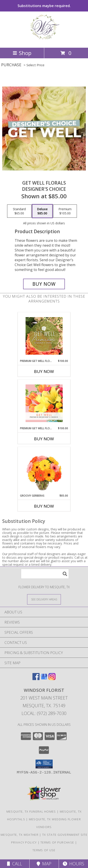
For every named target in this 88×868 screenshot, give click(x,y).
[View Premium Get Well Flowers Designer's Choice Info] (44, 336)
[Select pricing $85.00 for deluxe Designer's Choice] (42, 211)
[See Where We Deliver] (44, 599)
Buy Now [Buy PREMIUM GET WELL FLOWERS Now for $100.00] (44, 371)
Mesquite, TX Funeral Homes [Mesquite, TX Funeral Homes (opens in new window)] (31, 811)
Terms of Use (44, 850)
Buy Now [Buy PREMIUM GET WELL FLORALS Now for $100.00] (44, 439)
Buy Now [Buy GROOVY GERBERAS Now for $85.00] (44, 506)
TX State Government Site (65, 835)
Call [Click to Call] (15, 864)
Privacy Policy (24, 842)
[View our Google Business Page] (44, 679)
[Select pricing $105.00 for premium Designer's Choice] (65, 211)
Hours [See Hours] (73, 864)
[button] (44, 764)
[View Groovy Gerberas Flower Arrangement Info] (44, 471)
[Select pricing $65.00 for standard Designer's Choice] (19, 211)
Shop (22, 53)
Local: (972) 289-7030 (44, 713)
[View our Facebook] (36, 679)
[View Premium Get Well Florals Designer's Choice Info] (44, 403)
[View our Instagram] (52, 679)
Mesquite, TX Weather (20, 835)
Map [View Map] (44, 864)
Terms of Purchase (57, 842)
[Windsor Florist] (44, 41)
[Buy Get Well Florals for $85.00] (44, 284)
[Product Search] (45, 574)
